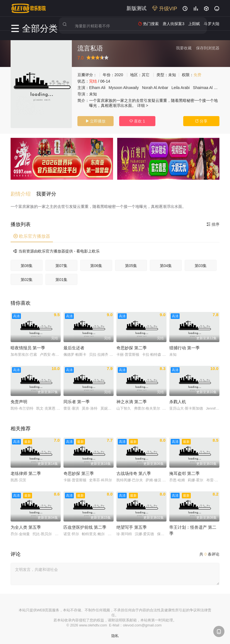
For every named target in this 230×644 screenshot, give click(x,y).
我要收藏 (184, 48)
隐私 (115, 633)
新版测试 (136, 8)
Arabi (185, 88)
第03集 (201, 263)
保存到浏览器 (208, 48)
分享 (201, 121)
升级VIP (165, 9)
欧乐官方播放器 (32, 233)
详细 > (143, 105)
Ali (103, 88)
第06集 (96, 263)
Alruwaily (131, 88)
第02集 (27, 277)
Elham (95, 88)
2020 (119, 75)
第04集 (166, 263)
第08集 (27, 263)
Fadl (218, 88)
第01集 (62, 277)
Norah (147, 88)
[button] (23, 191)
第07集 (62, 263)
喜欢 (137, 121)
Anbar (163, 88)
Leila (176, 88)
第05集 (131, 263)
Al (155, 88)
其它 (146, 75)
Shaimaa (201, 88)
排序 (213, 222)
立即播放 (96, 121)
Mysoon (115, 88)
